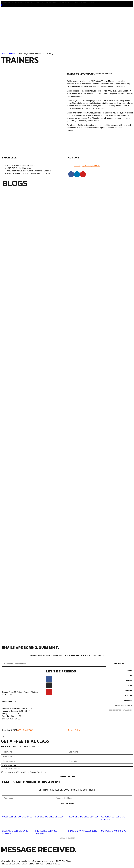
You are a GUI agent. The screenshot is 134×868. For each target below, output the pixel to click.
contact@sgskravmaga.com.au (87, 166)
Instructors (13, 54)
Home (5, 54)
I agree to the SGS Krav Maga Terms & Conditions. (25, 772)
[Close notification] (2, 6)
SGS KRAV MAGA (25, 730)
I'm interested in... (9, 765)
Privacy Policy (74, 730)
